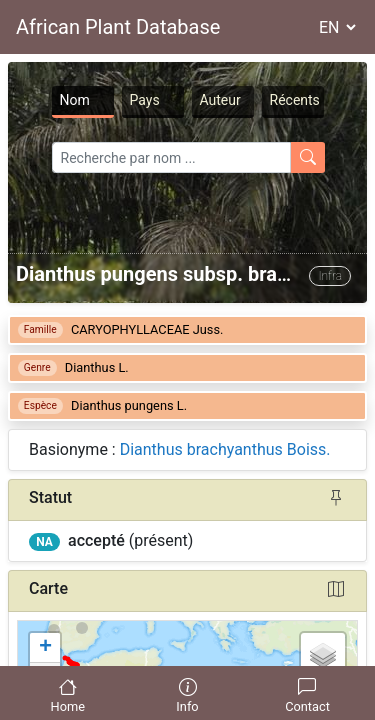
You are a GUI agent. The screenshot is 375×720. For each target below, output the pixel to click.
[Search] (171, 157)
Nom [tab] (75, 100)
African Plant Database (118, 27)
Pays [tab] (145, 100)
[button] (45, 648)
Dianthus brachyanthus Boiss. (225, 449)
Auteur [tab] (220, 100)
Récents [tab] (295, 100)
